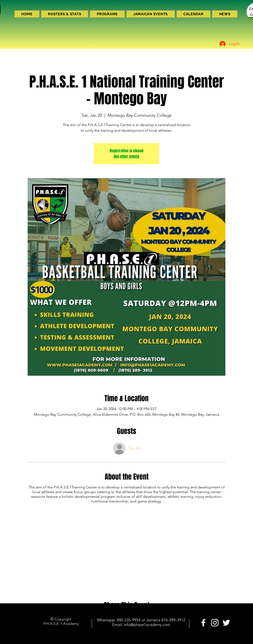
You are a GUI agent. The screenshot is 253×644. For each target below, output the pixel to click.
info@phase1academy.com (147, 625)
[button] (107, 14)
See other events (126, 156)
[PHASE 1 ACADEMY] (203, 623)
